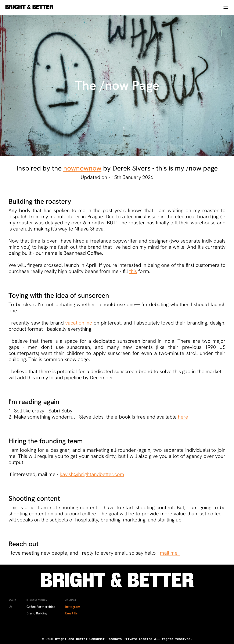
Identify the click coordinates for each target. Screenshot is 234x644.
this (133, 271)
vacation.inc (79, 323)
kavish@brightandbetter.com (92, 474)
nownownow (82, 168)
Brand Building (37, 613)
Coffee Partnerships (41, 607)
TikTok (70, 627)
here (183, 417)
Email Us (71, 613)
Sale (12, 613)
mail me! (170, 553)
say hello (146, 553)
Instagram (73, 607)
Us (10, 607)
